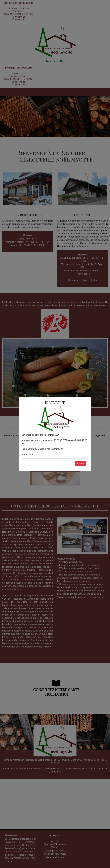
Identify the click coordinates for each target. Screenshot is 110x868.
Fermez (80, 464)
